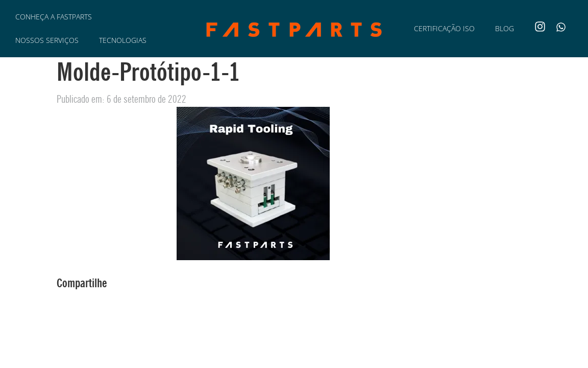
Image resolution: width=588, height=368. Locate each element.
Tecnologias (123, 40)
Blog (505, 28)
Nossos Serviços (47, 40)
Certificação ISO (444, 28)
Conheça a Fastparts (54, 17)
